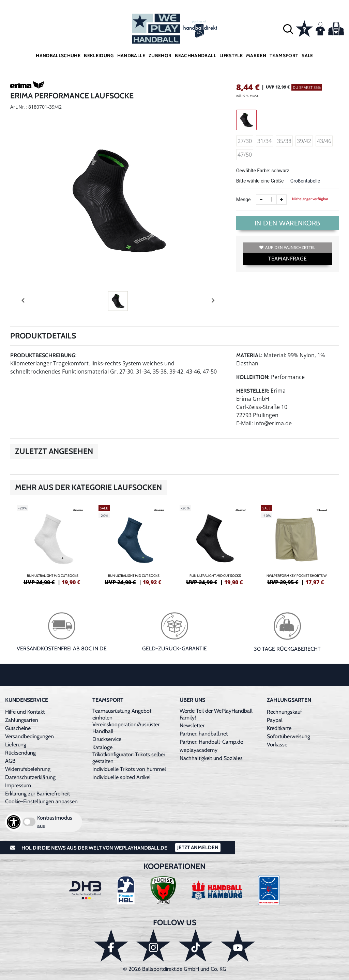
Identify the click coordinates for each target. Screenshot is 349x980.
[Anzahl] (271, 200)
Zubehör (160, 56)
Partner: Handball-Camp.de (211, 742)
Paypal (275, 720)
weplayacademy (199, 750)
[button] (288, 29)
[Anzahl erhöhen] (282, 200)
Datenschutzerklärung (30, 777)
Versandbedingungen (29, 736)
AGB (10, 761)
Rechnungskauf (284, 712)
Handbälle (131, 56)
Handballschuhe (58, 56)
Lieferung (16, 745)
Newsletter (192, 725)
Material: (249, 355)
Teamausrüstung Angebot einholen (122, 714)
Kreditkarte (279, 728)
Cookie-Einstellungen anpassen (41, 801)
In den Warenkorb (287, 223)
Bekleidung (99, 56)
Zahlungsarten (22, 720)
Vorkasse (277, 745)
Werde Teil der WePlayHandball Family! (216, 714)
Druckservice (107, 739)
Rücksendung (20, 753)
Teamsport (284, 56)
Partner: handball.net (204, 734)
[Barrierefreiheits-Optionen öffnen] (14, 822)
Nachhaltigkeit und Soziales (211, 758)
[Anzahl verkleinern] (261, 200)
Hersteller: (253, 391)
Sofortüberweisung (289, 736)
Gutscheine (18, 728)
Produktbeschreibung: (43, 355)
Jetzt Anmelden (198, 848)
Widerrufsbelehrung (28, 769)
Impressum (18, 785)
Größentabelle (305, 181)
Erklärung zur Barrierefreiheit (37, 794)
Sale (307, 56)
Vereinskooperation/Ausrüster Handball (126, 728)
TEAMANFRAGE (287, 259)
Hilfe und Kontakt (25, 712)
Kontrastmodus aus (55, 822)
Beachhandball (195, 56)
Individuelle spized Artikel (122, 777)
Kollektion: (253, 377)
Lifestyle (231, 56)
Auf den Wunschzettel (287, 247)
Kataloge (102, 747)
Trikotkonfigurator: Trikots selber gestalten (129, 758)
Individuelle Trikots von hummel (129, 769)
